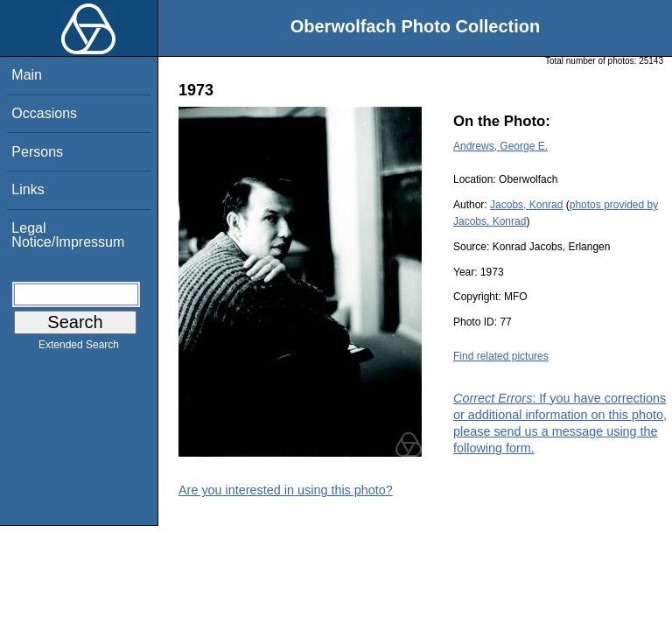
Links (28, 189)
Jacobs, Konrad (526, 205)
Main (27, 75)
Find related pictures (501, 356)
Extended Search (79, 348)
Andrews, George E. (500, 146)
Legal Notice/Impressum (68, 235)
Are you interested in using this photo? (286, 490)
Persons (37, 152)
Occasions (44, 113)
